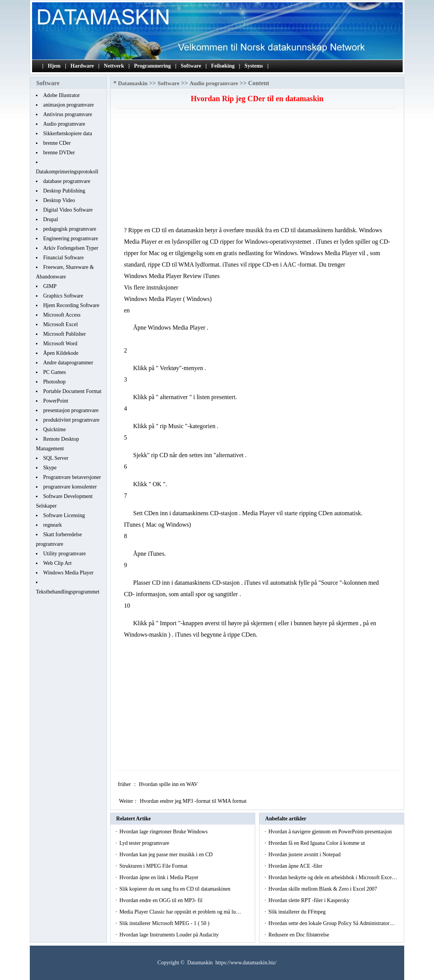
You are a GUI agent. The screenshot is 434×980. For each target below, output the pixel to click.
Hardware (82, 66)
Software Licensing (64, 515)
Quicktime (54, 429)
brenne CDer (57, 143)
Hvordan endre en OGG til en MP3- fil (161, 900)
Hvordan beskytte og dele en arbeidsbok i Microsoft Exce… (333, 877)
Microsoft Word (60, 344)
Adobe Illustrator (62, 95)
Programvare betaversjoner (72, 477)
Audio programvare (64, 124)
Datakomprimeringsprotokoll (67, 172)
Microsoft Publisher (65, 334)
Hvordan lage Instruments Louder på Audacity (170, 935)
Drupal (51, 219)
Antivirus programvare (68, 114)
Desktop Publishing (64, 191)
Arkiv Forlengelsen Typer (71, 248)
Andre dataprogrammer (68, 363)
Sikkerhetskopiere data (68, 133)
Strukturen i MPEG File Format (154, 866)
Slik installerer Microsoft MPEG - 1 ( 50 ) (165, 923)
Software (191, 66)
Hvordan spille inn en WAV (169, 784)
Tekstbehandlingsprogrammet (68, 592)
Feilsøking (223, 66)
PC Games (55, 372)
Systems (254, 66)
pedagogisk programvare (70, 229)
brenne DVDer (59, 153)
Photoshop (54, 382)
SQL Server (56, 458)
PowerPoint (56, 401)
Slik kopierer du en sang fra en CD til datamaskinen (175, 889)
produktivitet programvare (71, 420)
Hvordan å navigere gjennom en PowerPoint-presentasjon (331, 832)
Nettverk (114, 66)
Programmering (152, 66)
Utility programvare (65, 554)
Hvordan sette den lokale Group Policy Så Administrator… (331, 923)
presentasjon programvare (71, 410)
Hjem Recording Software (71, 305)
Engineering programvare (70, 239)
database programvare (67, 181)
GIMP (50, 286)
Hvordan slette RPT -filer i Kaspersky (309, 900)
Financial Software (63, 258)
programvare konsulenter (70, 487)
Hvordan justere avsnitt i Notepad (305, 855)
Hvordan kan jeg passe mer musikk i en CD (167, 855)
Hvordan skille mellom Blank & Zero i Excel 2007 (323, 889)
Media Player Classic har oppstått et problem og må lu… (180, 912)
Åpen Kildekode (61, 353)
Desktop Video (59, 200)
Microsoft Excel (61, 324)
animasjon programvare (69, 105)
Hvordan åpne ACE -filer (296, 866)
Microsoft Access (62, 315)
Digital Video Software (68, 210)
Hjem (54, 66)
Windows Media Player (68, 573)
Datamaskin (133, 83)
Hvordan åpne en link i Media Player (159, 877)
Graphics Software (63, 296)
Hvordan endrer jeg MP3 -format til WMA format (194, 801)
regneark (53, 525)
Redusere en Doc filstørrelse (299, 935)
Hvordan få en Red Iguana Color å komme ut (317, 843)
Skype (50, 468)
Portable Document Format (72, 391)
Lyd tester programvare (145, 843)
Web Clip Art (57, 563)
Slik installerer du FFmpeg (297, 912)
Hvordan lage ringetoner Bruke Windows (164, 832)
